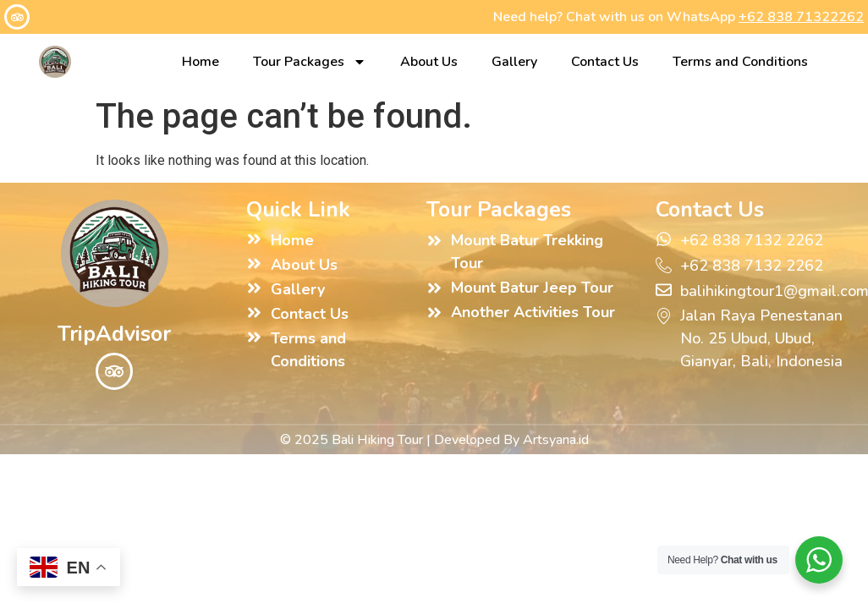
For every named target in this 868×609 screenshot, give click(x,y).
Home (201, 62)
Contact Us (605, 62)
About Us (429, 62)
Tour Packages (310, 62)
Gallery (514, 62)
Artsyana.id (556, 440)
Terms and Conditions (740, 62)
